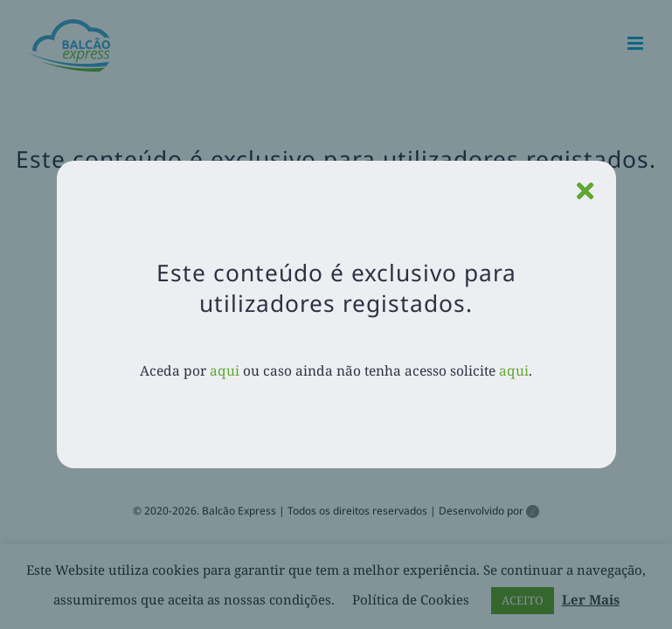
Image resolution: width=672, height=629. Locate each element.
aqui (225, 370)
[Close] (585, 191)
